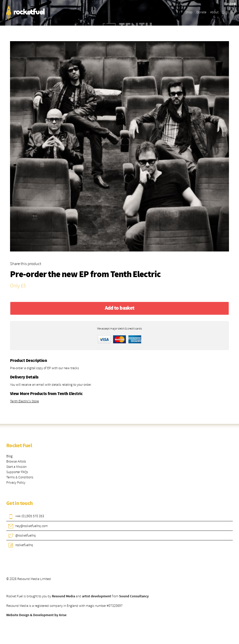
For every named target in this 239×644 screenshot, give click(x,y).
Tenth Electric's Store (24, 401)
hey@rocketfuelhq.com (31, 526)
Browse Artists (16, 461)
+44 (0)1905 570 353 (30, 516)
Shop (189, 12)
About (214, 12)
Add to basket (120, 308)
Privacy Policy (16, 482)
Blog (9, 456)
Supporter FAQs (17, 472)
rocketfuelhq (24, 545)
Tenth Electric (136, 275)
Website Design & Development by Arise (36, 615)
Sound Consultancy (134, 596)
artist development (97, 596)
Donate (201, 12)
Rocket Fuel (19, 446)
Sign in (227, 12)
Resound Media (63, 596)
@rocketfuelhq (26, 535)
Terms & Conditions (20, 477)
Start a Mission (16, 467)
